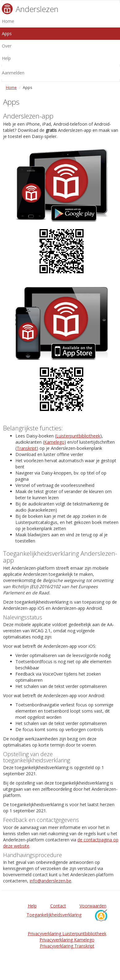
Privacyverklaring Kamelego (67, 940)
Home (11, 88)
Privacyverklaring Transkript (67, 946)
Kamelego (54, 442)
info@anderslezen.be (50, 881)
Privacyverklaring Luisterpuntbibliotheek (67, 934)
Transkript (27, 448)
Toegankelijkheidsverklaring (54, 915)
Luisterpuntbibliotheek (78, 436)
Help (32, 906)
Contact (58, 906)
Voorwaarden (93, 906)
